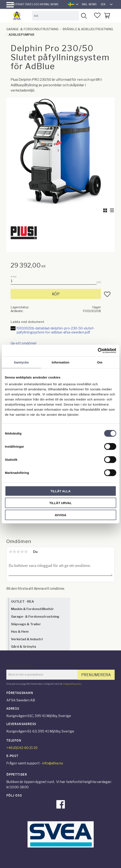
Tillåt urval (60, 503)
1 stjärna (11, 552)
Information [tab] (61, 362)
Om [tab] (100, 362)
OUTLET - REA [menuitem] (22, 601)
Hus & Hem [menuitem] (20, 631)
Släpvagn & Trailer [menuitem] (26, 624)
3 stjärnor (18, 552)
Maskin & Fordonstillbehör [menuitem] (32, 609)
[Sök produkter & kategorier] (56, 16)
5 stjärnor (26, 552)
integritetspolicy (72, 684)
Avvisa (60, 515)
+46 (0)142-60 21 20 (22, 748)
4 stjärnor (22, 552)
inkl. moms (89, 4)
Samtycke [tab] (21, 362)
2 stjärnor (14, 552)
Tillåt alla (60, 491)
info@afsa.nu (53, 763)
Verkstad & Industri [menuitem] (27, 639)
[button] (10, 5)
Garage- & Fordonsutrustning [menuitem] (35, 616)
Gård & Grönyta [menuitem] (24, 647)
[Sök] (84, 16)
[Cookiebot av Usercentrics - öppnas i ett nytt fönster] (98, 351)
